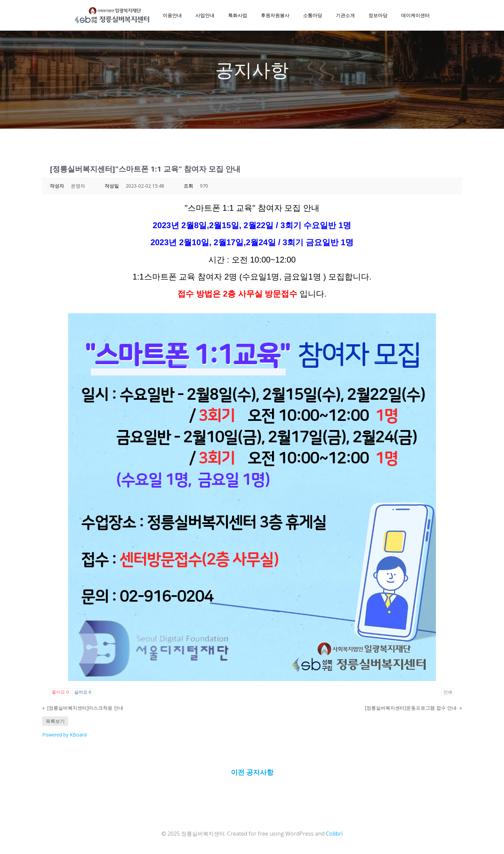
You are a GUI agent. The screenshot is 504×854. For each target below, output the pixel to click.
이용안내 (172, 15)
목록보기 (55, 721)
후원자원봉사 (275, 15)
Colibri (334, 834)
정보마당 (378, 15)
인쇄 (448, 692)
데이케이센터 (415, 15)
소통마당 (313, 15)
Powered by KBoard (64, 735)
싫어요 (83, 692)
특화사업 (238, 15)
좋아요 (60, 692)
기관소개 (345, 15)
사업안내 (205, 15)
